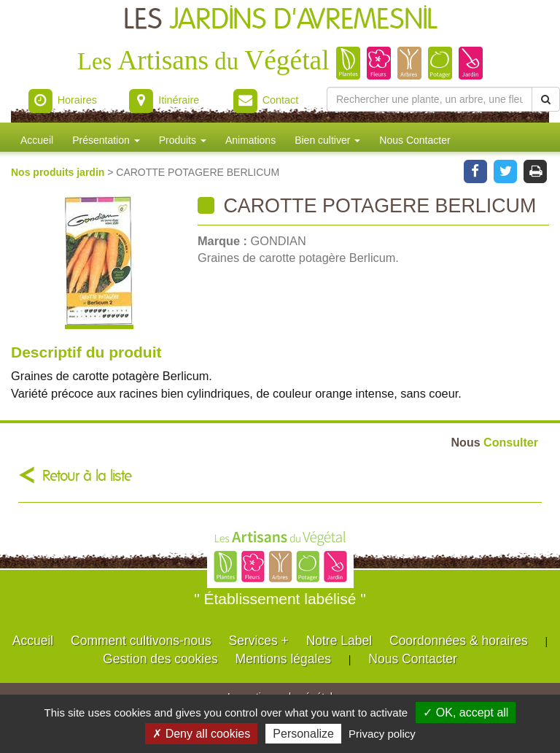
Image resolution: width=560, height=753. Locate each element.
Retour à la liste (87, 476)
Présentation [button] (106, 140)
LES (280, 20)
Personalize (303, 734)
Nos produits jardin (59, 172)
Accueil (37, 140)
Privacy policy (382, 734)
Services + (259, 641)
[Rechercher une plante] (429, 99)
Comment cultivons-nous (141, 641)
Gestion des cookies (160, 659)
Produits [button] (183, 140)
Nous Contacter (415, 140)
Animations (250, 140)
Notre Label (339, 641)
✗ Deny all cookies (201, 734)
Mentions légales (283, 659)
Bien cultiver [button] (327, 140)
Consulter (495, 442)
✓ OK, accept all (466, 713)
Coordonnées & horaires (459, 641)
